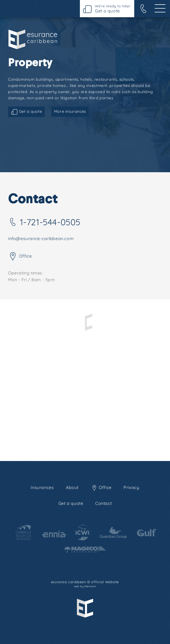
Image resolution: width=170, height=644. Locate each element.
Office (20, 256)
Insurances (42, 487)
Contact (103, 503)
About (72, 487)
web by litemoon (85, 586)
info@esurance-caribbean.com (41, 238)
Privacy (131, 487)
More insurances (70, 111)
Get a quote (26, 112)
